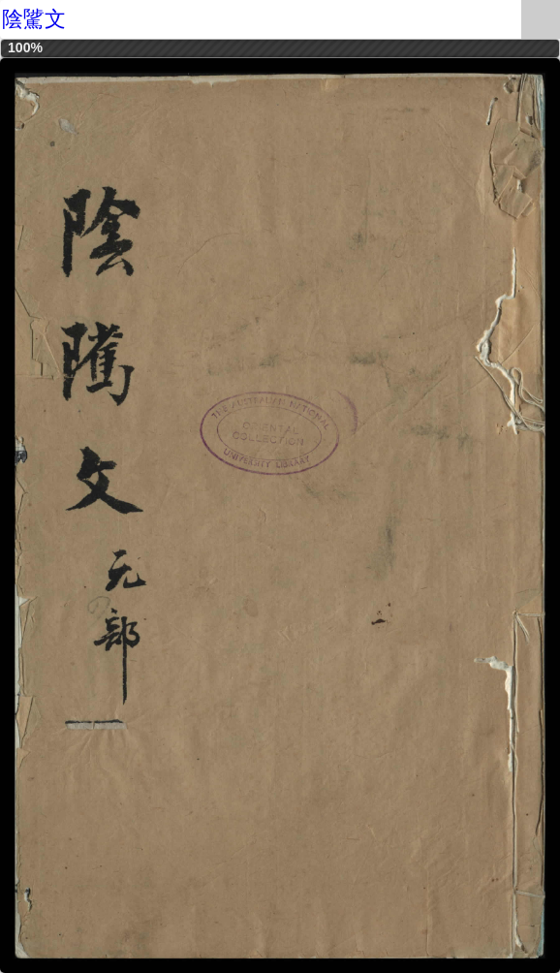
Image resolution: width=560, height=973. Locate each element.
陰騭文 (34, 19)
